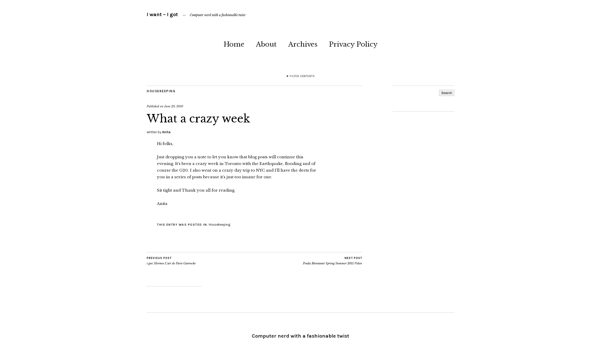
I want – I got (162, 14)
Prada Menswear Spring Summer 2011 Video (332, 261)
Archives (303, 44)
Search (447, 93)
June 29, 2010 (174, 106)
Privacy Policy (353, 44)
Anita (166, 132)
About (266, 44)
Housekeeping (161, 91)
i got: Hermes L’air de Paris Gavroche (171, 261)
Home (234, 44)
